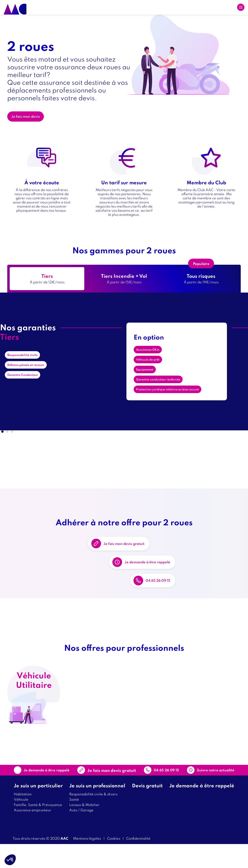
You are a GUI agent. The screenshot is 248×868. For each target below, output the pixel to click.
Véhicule (21, 823)
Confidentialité (138, 862)
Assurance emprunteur (32, 834)
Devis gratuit (147, 809)
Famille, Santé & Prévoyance (38, 828)
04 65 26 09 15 (167, 603)
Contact (109, 791)
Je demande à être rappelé (158, 572)
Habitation (23, 818)
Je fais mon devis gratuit (134, 540)
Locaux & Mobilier (84, 828)
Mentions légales (87, 862)
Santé (74, 823)
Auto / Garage (81, 834)
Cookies (114, 862)
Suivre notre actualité (204, 791)
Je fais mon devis (29, 117)
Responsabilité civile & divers (93, 818)
